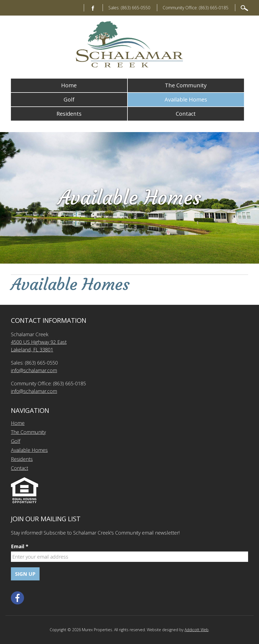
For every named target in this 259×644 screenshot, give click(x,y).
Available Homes (186, 99)
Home (69, 85)
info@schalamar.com (34, 370)
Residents (69, 114)
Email (20, 546)
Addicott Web (197, 630)
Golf (69, 99)
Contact (186, 114)
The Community (186, 85)
